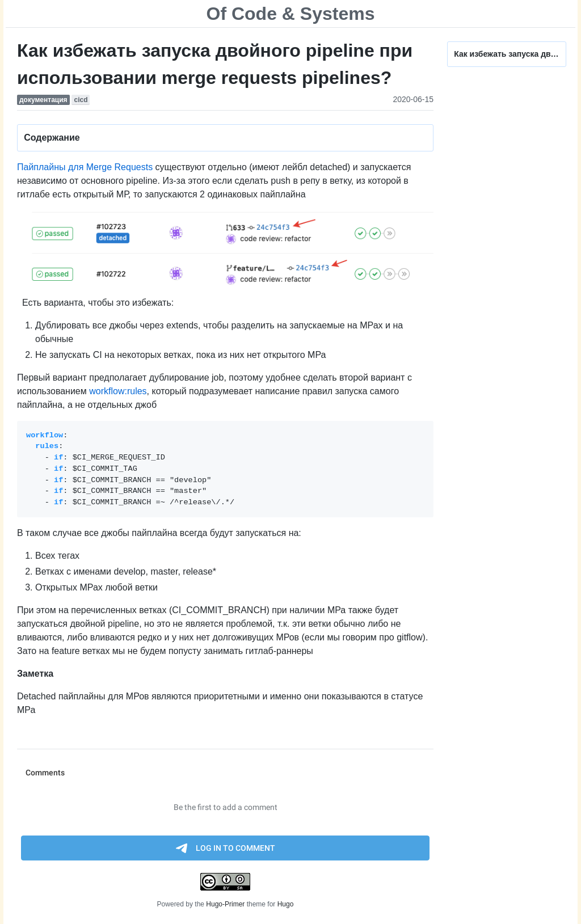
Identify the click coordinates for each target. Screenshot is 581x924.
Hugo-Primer (225, 904)
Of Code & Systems (291, 14)
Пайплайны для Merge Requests (85, 167)
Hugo (286, 904)
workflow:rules (118, 391)
